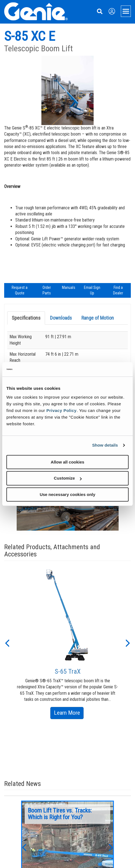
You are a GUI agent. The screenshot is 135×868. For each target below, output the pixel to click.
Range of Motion (98, 318)
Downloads (61, 318)
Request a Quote (20, 290)
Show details (105, 445)
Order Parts (47, 290)
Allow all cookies (68, 462)
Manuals (69, 287)
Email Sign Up (92, 290)
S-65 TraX (68, 671)
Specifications (26, 318)
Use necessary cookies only (67, 494)
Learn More (69, 714)
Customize (68, 478)
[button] (7, 643)
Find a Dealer (118, 290)
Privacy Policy (62, 410)
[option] (68, 643)
